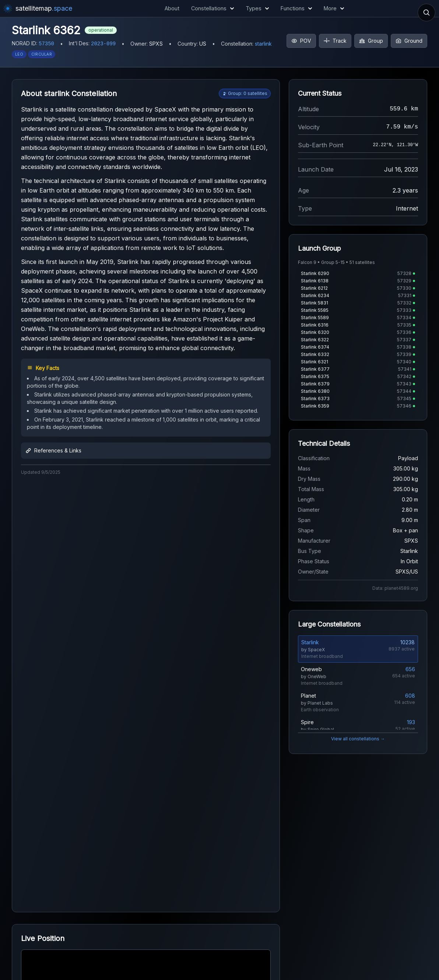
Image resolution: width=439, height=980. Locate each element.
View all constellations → (358, 739)
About (172, 8)
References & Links (53, 450)
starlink (263, 44)
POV (301, 41)
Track (335, 41)
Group (371, 41)
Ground (409, 41)
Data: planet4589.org (395, 588)
